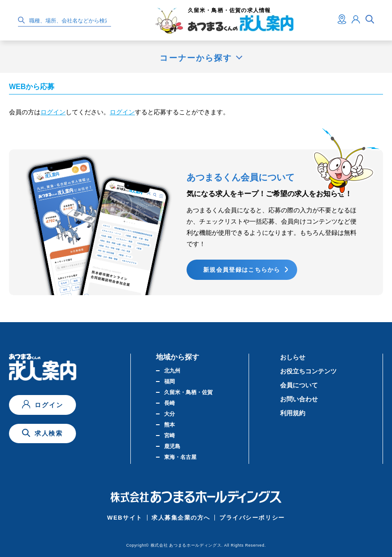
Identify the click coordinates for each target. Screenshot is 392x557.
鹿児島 (172, 446)
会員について (299, 385)
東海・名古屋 (180, 457)
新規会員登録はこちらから (242, 270)
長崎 (169, 403)
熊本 (169, 425)
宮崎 (169, 436)
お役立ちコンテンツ (308, 371)
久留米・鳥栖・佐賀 (188, 392)
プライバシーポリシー (252, 518)
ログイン (53, 112)
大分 (169, 414)
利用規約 (293, 413)
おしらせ (293, 357)
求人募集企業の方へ (181, 518)
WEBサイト (125, 518)
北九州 (172, 371)
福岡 (169, 382)
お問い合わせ (299, 399)
